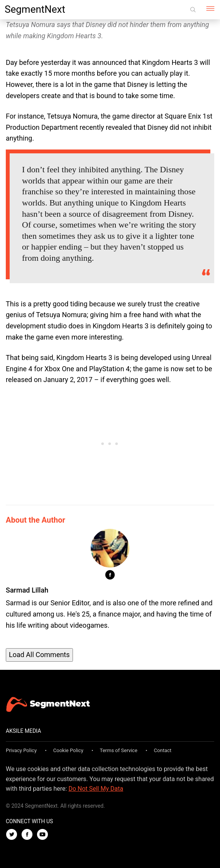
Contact (163, 750)
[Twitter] (14, 835)
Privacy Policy (21, 750)
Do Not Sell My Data (96, 789)
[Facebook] (29, 835)
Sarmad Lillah (27, 590)
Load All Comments (39, 655)
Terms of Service (119, 750)
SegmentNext (35, 9)
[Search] (193, 10)
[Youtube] (44, 835)
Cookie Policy (68, 750)
